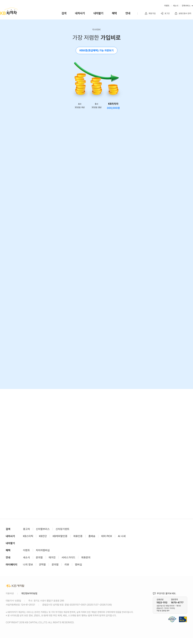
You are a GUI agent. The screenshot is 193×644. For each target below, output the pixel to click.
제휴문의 (86, 557)
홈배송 (92, 536)
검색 (64, 13)
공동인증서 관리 (183, 13)
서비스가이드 (68, 557)
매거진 (52, 557)
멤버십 (78, 564)
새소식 (176, 6)
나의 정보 (28, 564)
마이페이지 (12, 564)
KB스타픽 (28, 536)
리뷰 (67, 564)
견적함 (42, 564)
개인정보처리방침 (29, 593)
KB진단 (43, 536)
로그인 (165, 13)
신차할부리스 (43, 529)
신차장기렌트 (63, 529)
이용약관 (10, 593)
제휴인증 (78, 536)
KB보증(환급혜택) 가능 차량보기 (97, 50)
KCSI (186, 616)
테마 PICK (107, 536)
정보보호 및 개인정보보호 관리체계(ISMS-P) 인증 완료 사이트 (172, 616)
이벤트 (167, 6)
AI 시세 (122, 536)
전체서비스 (186, 6)
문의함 (39, 557)
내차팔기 (98, 13)
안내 (128, 13)
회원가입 (150, 13)
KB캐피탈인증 (60, 536)
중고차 (27, 529)
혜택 (114, 13)
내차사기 (80, 13)
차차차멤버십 (43, 550)
